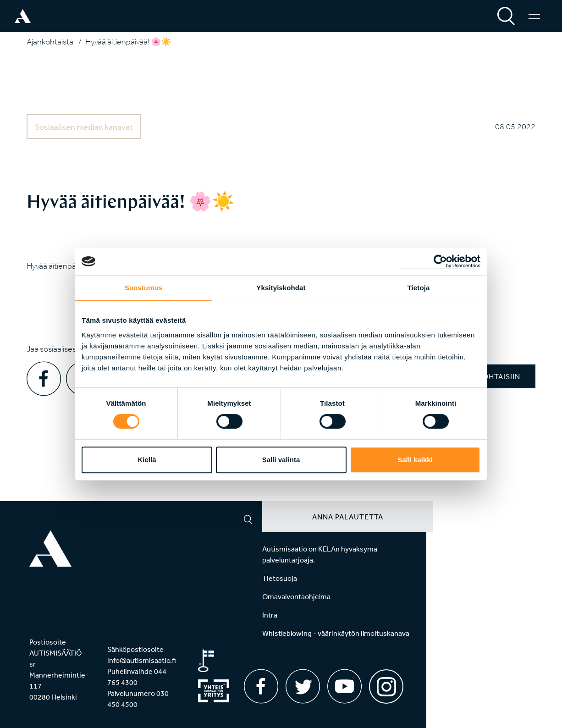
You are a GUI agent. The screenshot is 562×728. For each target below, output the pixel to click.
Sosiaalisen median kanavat (84, 127)
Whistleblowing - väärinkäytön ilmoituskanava (336, 633)
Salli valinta (281, 460)
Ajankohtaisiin (489, 376)
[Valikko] (534, 16)
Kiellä (147, 460)
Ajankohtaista (50, 42)
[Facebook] (261, 686)
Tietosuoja (280, 578)
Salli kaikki (415, 460)
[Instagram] (386, 683)
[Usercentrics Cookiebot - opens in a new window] (440, 261)
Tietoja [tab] (419, 288)
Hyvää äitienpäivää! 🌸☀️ (128, 42)
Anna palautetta (348, 517)
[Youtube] (344, 686)
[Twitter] (303, 686)
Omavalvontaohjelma (296, 596)
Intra (270, 615)
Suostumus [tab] (144, 288)
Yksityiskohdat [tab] (281, 288)
